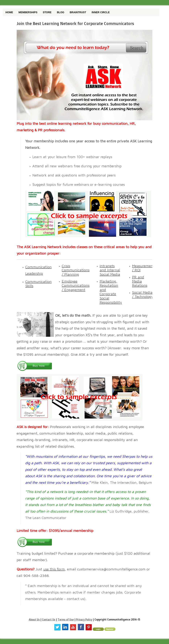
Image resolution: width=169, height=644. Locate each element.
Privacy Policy (84, 619)
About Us (34, 619)
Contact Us (49, 619)
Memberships (28, 12)
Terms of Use (66, 619)
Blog (60, 12)
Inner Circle (101, 12)
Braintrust (78, 12)
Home (9, 12)
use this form (54, 569)
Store (47, 12)
